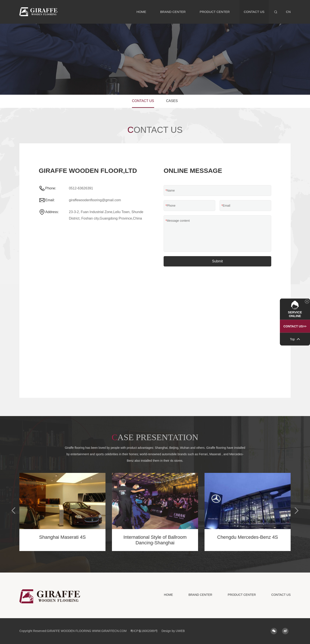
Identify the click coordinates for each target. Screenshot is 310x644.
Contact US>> (295, 326)
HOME (141, 12)
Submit (217, 261)
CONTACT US (254, 12)
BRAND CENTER (173, 12)
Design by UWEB (173, 631)
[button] (14, 511)
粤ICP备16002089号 (144, 631)
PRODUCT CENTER (215, 12)
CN (288, 12)
